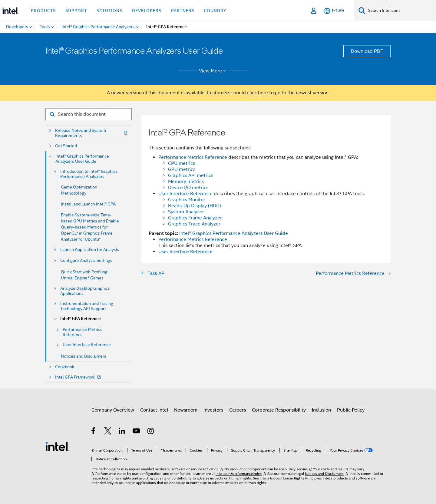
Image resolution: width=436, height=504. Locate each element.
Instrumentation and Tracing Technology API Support (87, 306)
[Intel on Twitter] (108, 432)
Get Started (66, 146)
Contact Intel (154, 410)
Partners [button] (183, 11)
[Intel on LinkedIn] (122, 432)
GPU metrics (182, 169)
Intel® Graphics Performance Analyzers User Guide (82, 159)
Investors (213, 410)
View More (214, 71)
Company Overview (113, 410)
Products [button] (43, 11)
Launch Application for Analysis (90, 250)
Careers (238, 410)
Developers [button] (147, 11)
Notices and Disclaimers (84, 356)
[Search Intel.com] (401, 11)
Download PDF (367, 51)
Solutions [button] (109, 11)
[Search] (362, 10)
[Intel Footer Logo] (58, 446)
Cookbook (65, 367)
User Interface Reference (87, 345)
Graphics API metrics (191, 175)
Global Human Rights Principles (296, 478)
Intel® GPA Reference (81, 319)
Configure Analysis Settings (86, 260)
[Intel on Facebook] (94, 432)
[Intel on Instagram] (151, 432)
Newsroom (186, 410)
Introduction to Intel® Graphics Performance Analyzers (89, 174)
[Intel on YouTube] (137, 432)
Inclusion (321, 410)
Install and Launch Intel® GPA (88, 204)
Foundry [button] (215, 11)
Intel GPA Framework (79, 377)
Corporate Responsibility (279, 410)
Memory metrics (186, 182)
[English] (334, 11)
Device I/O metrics (188, 188)
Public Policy (351, 410)
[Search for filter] (89, 114)
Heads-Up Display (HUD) (195, 206)
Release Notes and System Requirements (92, 133)
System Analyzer (186, 212)
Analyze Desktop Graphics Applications (85, 291)
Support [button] (76, 11)
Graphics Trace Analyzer (194, 224)
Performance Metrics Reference (83, 332)
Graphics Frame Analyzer (195, 218)
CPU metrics (182, 163)
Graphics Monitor (187, 200)
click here (258, 93)
